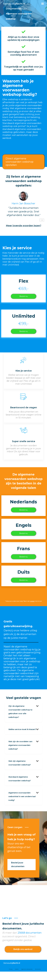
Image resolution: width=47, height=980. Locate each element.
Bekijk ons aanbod (23, 949)
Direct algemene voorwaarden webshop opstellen (19, 162)
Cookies (17, 969)
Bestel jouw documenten (18, 865)
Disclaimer (38, 969)
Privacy (11, 969)
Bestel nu (24, 296)
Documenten (14, 9)
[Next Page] (42, 220)
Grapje (6, 306)
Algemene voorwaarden (27, 969)
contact (32, 601)
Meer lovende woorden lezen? (24, 226)
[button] (43, 4)
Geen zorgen (15, 827)
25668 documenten (29, 933)
